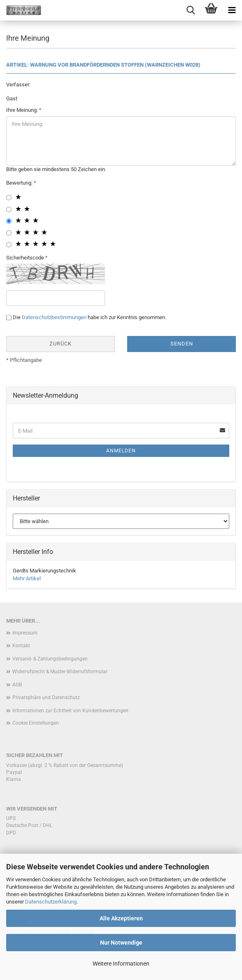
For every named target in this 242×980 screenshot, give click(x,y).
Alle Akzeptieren (121, 918)
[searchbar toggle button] (191, 10)
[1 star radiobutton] (9, 198)
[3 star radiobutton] (9, 221)
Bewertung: (20, 183)
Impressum (25, 633)
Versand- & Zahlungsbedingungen (50, 659)
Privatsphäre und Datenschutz (46, 697)
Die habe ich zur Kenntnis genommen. (90, 317)
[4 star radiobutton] (9, 233)
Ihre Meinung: (23, 110)
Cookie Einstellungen (36, 723)
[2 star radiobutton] (9, 210)
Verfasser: (18, 85)
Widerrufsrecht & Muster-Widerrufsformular (60, 672)
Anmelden (121, 451)
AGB (17, 685)
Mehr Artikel (27, 578)
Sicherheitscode (26, 258)
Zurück (60, 344)
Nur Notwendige (121, 943)
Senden (182, 344)
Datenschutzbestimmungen (54, 317)
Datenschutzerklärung (51, 902)
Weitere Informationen (121, 964)
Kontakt (21, 646)
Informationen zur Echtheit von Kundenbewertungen (70, 711)
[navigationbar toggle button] (232, 10)
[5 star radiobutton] (9, 244)
